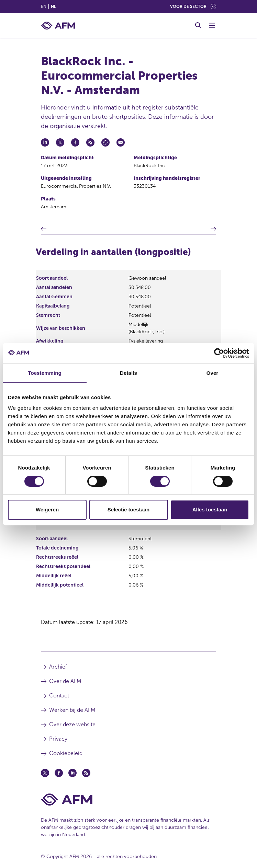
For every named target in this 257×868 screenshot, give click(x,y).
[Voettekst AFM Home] (128, 800)
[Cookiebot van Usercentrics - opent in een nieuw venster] (219, 353)
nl (53, 7)
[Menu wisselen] (212, 25)
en (44, 7)
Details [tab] (128, 373)
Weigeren (47, 510)
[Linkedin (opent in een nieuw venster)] (72, 773)
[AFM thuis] (58, 26)
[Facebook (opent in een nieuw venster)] (59, 773)
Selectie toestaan (129, 510)
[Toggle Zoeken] (198, 25)
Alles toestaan (210, 510)
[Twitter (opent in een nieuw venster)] (45, 773)
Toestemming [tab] (45, 373)
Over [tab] (213, 373)
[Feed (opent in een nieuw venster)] (86, 773)
